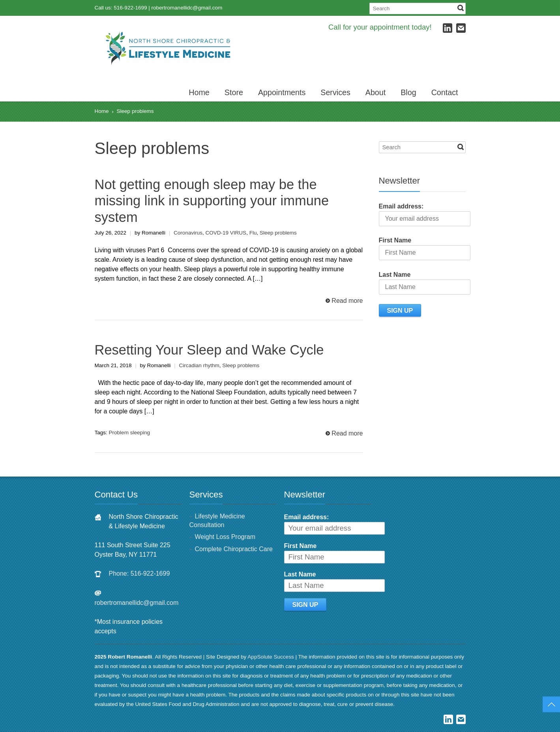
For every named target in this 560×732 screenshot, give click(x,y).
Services (335, 92)
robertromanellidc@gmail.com (187, 8)
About (376, 92)
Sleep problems (278, 233)
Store (234, 92)
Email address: (401, 206)
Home (199, 92)
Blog (408, 92)
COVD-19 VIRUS (226, 233)
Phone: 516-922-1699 (140, 573)
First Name (395, 240)
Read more (347, 301)
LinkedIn (448, 28)
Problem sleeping (129, 433)
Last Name (395, 275)
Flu (253, 233)
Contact (445, 92)
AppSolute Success (271, 657)
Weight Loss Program (225, 537)
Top (551, 704)
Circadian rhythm (199, 365)
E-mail (461, 28)
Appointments (282, 92)
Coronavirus (188, 233)
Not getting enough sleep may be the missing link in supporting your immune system (212, 201)
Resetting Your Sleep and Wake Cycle (209, 350)
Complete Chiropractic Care (234, 549)
